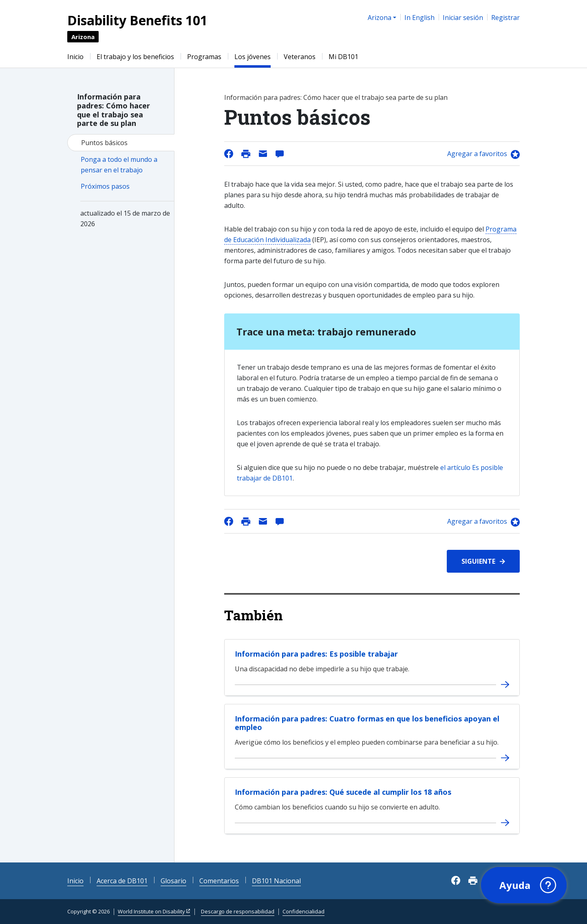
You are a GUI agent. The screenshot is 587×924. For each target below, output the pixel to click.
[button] (524, 885)
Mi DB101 (343, 57)
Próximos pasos (105, 186)
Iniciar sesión (463, 18)
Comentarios (219, 881)
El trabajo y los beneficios (135, 57)
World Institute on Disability (151, 911)
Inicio (75, 57)
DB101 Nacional (276, 881)
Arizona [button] (380, 18)
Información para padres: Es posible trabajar (316, 654)
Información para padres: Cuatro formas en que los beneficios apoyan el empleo (367, 723)
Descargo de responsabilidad (238, 911)
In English (419, 18)
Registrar (505, 18)
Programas (204, 57)
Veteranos (300, 57)
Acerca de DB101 (122, 881)
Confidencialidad (303, 911)
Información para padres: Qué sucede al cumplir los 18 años (343, 792)
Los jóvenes (253, 57)
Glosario (173, 881)
